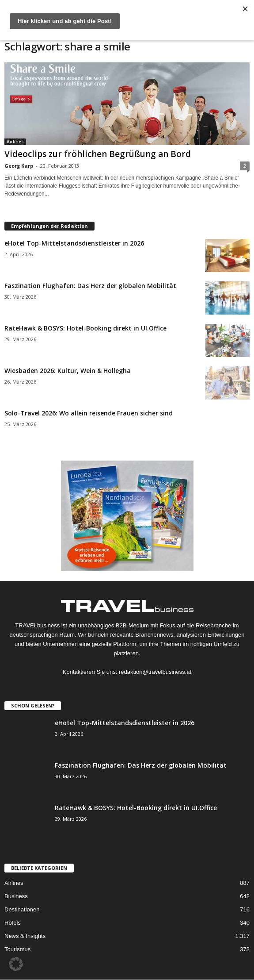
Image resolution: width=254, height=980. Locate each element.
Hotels (13, 923)
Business (16, 896)
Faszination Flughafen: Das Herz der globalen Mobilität (90, 286)
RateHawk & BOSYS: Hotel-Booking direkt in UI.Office (85, 328)
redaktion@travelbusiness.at (155, 672)
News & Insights (25, 936)
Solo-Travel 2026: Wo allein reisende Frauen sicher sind (89, 413)
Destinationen (22, 909)
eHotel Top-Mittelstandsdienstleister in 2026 (74, 243)
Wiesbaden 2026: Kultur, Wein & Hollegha (68, 371)
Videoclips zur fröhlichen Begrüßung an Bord (98, 154)
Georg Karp (19, 166)
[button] (16, 964)
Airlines (15, 142)
